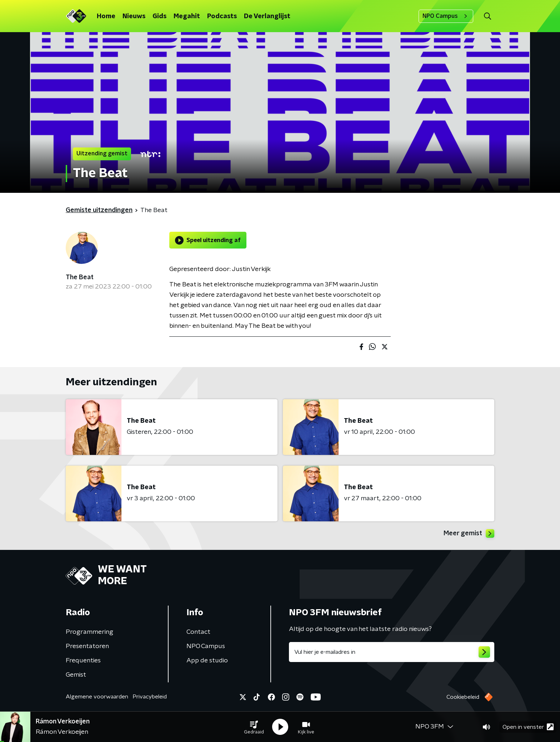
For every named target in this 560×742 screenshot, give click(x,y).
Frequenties (83, 661)
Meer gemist (469, 533)
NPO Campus (446, 16)
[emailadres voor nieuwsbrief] (392, 652)
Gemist (76, 675)
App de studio (207, 661)
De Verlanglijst (267, 16)
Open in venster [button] (528, 727)
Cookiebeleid (463, 697)
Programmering (89, 632)
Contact (198, 632)
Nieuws (134, 16)
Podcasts (222, 16)
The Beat (80, 277)
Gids (159, 16)
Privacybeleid (150, 697)
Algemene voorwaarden (97, 697)
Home (106, 16)
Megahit (187, 16)
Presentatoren (87, 646)
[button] (254, 727)
